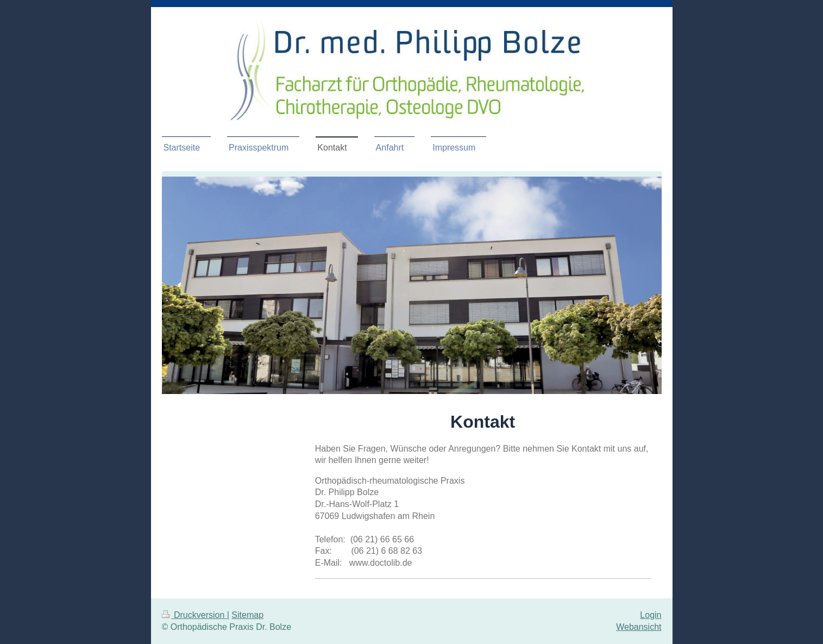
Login (651, 615)
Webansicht (639, 627)
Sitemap (247, 615)
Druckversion (194, 615)
